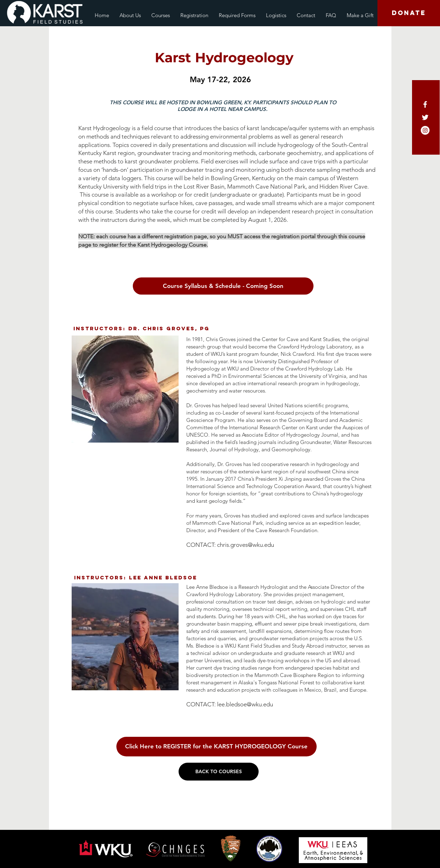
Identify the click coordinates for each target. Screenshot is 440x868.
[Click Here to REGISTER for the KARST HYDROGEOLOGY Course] (217, 747)
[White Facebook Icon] (425, 104)
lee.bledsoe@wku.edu (245, 704)
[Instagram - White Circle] (425, 130)
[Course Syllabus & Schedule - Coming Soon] (223, 286)
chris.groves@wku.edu (246, 545)
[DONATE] (409, 13)
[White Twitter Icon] (425, 117)
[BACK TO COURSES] (219, 772)
